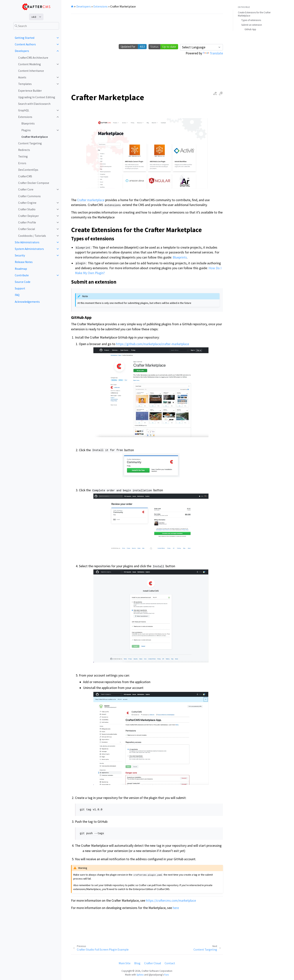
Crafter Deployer (28, 216)
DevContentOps (28, 170)
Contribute (22, 275)
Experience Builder (30, 91)
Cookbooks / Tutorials (32, 236)
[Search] (36, 26)
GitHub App (250, 29)
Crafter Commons (29, 196)
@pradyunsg (156, 975)
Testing (23, 156)
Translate (213, 53)
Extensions (25, 117)
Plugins (26, 130)
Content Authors (25, 44)
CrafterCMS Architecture (33, 58)
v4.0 (34, 17)
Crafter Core (26, 189)
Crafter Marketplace (35, 137)
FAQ (17, 295)
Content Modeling (30, 64)
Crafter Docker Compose (34, 183)
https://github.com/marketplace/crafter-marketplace (153, 344)
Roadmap (21, 269)
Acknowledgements (27, 302)
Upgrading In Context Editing (37, 97)
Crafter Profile (27, 222)
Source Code (23, 282)
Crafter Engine (27, 203)
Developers (22, 51)
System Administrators (29, 249)
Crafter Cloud (153, 963)
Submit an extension (252, 25)
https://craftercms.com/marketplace (171, 901)
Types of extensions (251, 20)
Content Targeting (30, 143)
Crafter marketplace (91, 200)
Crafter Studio (27, 209)
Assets (22, 77)
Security (20, 255)
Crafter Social (27, 229)
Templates (25, 84)
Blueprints (28, 123)
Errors (22, 163)
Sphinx (140, 975)
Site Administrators (27, 242)
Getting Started (25, 38)
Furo (167, 975)
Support (20, 288)
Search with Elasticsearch (34, 104)
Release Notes (24, 262)
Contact (170, 963)
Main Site (125, 963)
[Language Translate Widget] (201, 47)
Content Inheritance (31, 71)
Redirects (24, 150)
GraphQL (24, 110)
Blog (137, 963)
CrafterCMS (25, 176)
